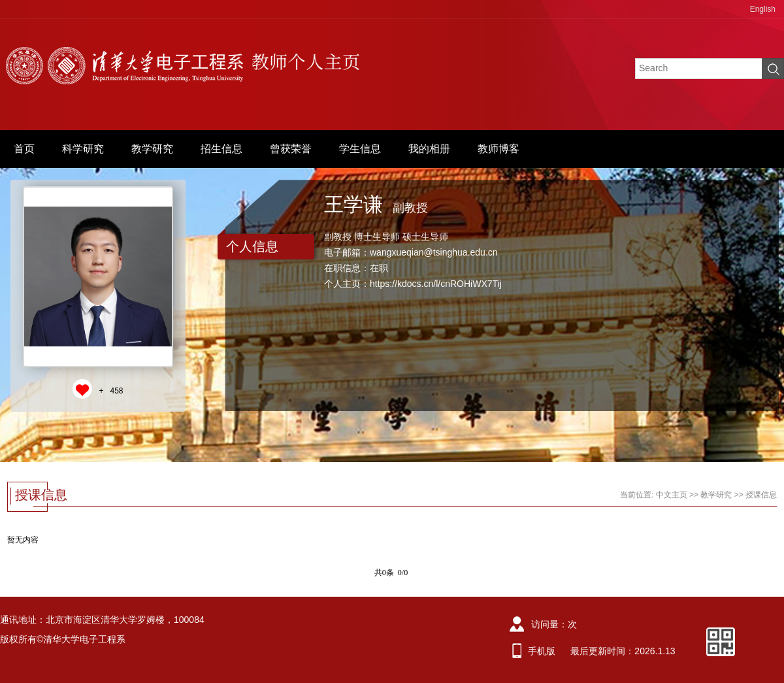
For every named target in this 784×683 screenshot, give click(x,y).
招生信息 (221, 149)
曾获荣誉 (291, 149)
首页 (24, 149)
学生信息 (360, 149)
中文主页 (672, 495)
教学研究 (152, 149)
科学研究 (83, 149)
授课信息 (761, 495)
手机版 (542, 651)
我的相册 (429, 149)
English (763, 9)
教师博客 (498, 149)
